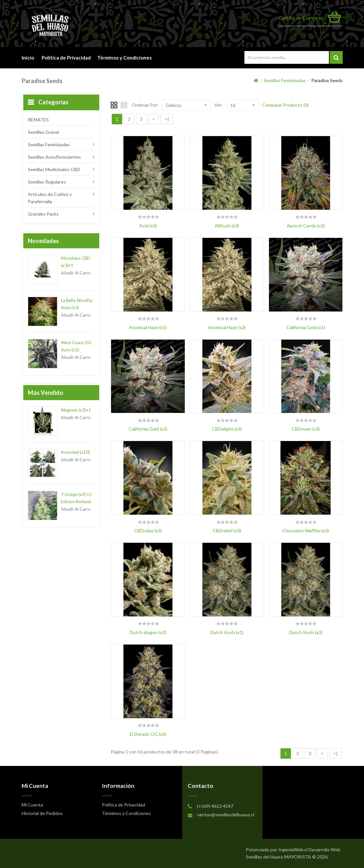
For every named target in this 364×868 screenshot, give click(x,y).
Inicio (28, 58)
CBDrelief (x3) (227, 531)
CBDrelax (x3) (148, 531)
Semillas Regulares (47, 182)
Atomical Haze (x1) (148, 327)
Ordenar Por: (145, 105)
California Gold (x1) (306, 327)
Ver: (219, 105)
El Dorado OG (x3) (148, 734)
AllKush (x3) (227, 226)
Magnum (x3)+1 (76, 410)
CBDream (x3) (306, 429)
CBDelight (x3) (227, 429)
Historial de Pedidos (42, 813)
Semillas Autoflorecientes (54, 157)
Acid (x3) (148, 226)
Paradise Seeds (327, 80)
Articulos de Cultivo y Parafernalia (50, 198)
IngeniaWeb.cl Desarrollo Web (309, 850)
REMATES (38, 120)
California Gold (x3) (148, 429)
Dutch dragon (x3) (148, 632)
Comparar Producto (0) (285, 105)
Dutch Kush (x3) (306, 632)
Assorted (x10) (75, 452)
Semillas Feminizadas (285, 80)
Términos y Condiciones (125, 58)
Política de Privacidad (66, 58)
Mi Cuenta (288, 32)
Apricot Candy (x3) (306, 226)
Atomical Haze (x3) (227, 327)
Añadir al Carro (76, 273)
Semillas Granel (43, 132)
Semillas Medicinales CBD (54, 169)
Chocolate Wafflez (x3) (306, 531)
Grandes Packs (43, 214)
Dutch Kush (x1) (227, 632)
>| (167, 119)
